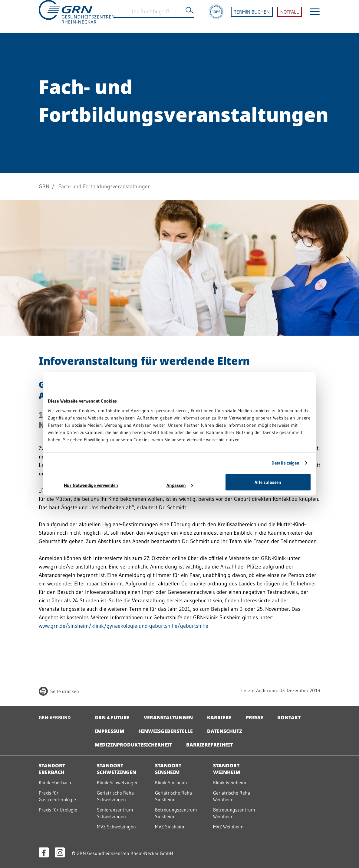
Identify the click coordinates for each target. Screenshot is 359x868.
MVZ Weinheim (228, 827)
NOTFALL (290, 16)
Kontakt (289, 717)
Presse (254, 717)
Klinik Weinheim (230, 782)
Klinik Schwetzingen (118, 782)
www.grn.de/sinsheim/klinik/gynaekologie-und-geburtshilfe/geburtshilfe (124, 626)
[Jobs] (216, 16)
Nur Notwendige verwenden (91, 485)
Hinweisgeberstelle (166, 731)
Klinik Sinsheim (171, 782)
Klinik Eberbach (55, 782)
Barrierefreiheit (209, 745)
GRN (44, 186)
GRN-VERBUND (55, 717)
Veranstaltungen (168, 717)
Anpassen (180, 485)
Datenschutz (225, 731)
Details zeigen (285, 463)
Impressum (109, 731)
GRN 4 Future (112, 717)
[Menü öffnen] (315, 16)
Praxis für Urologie (58, 810)
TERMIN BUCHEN (252, 16)
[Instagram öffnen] (60, 852)
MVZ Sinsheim (170, 827)
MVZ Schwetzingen (116, 827)
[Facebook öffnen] (44, 852)
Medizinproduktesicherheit (133, 745)
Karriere (219, 717)
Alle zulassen (268, 482)
